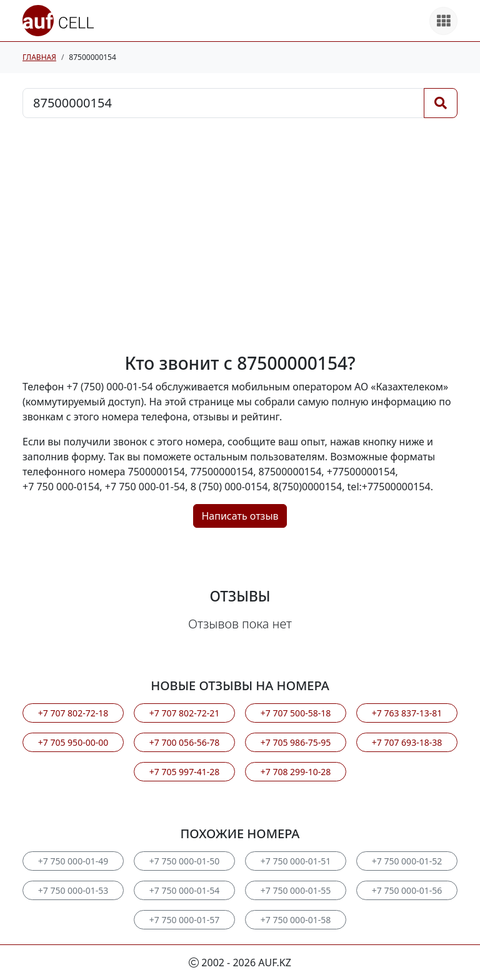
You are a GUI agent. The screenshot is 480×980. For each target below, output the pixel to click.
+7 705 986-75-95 (296, 742)
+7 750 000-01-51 (296, 861)
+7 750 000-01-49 (73, 861)
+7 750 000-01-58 (296, 920)
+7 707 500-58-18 (296, 713)
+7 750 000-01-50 (184, 861)
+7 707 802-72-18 (73, 713)
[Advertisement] (240, 235)
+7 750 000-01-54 (184, 890)
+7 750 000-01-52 (407, 861)
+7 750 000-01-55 (296, 890)
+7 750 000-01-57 (184, 920)
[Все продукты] (443, 21)
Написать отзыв (240, 516)
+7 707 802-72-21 (184, 713)
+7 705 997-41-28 (184, 772)
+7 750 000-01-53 (73, 890)
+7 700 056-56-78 (184, 742)
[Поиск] (441, 103)
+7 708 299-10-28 (296, 772)
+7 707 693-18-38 (407, 742)
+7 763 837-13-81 (407, 713)
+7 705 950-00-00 (73, 742)
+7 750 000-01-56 (407, 890)
